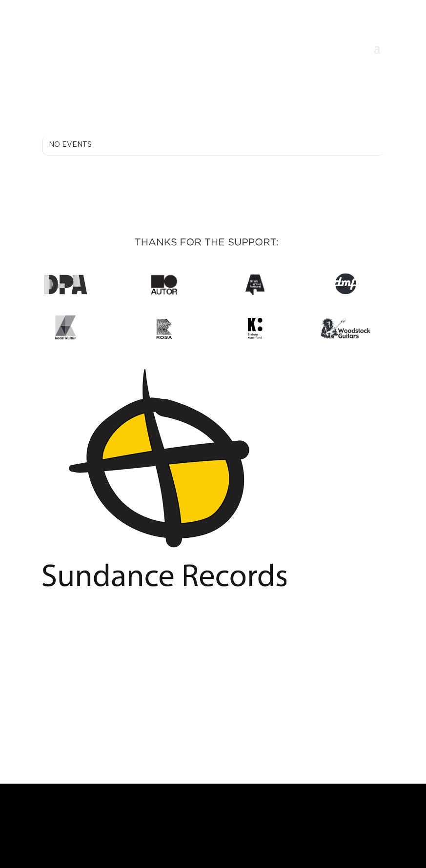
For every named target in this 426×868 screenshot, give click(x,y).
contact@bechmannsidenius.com (213, 691)
